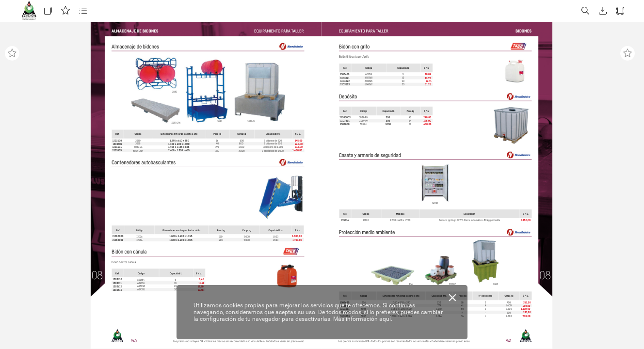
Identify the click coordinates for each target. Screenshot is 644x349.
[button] (48, 11)
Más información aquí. (363, 319)
